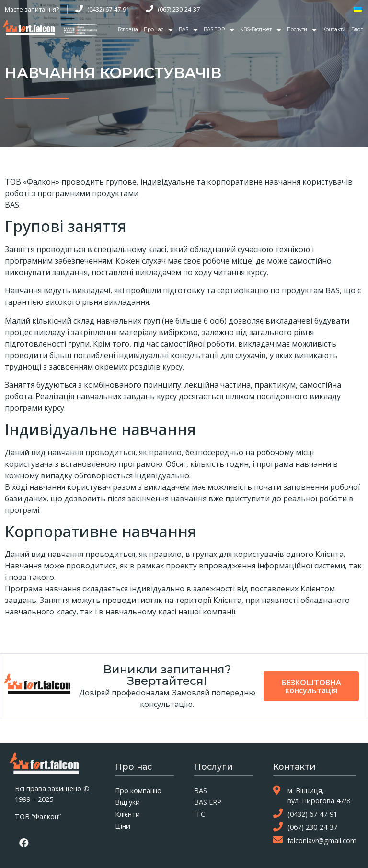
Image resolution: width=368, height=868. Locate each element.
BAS (188, 30)
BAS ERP (219, 30)
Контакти (334, 29)
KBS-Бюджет (261, 30)
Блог (357, 29)
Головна (128, 29)
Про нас (158, 30)
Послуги (302, 30)
